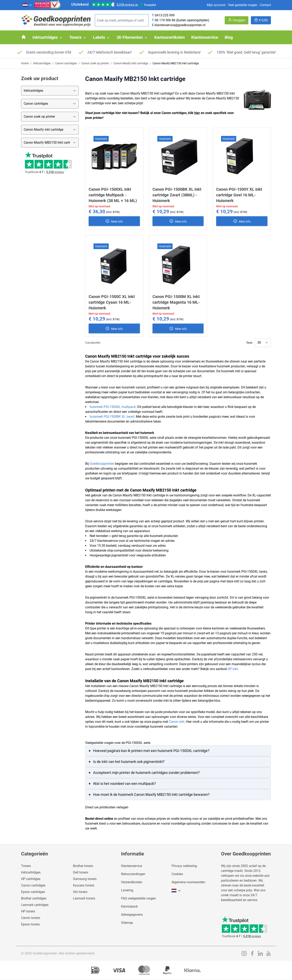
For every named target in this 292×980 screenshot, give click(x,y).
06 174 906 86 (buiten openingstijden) (182, 20)
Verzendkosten (132, 882)
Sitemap (127, 923)
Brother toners (83, 866)
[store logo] (56, 20)
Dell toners (81, 872)
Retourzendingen (133, 874)
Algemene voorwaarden (188, 882)
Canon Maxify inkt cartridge (131, 63)
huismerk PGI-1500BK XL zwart (112, 417)
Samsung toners (85, 879)
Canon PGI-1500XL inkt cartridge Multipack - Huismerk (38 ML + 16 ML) (113, 195)
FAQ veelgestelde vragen (138, 898)
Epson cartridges (33, 892)
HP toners (28, 911)
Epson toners (30, 924)
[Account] (237, 20)
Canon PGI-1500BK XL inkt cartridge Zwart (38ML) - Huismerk (177, 195)
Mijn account (216, 5)
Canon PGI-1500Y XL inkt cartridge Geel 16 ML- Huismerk (239, 195)
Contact (265, 5)
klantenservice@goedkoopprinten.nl (180, 25)
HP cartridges (31, 879)
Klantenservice (132, 866)
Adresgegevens (132, 915)
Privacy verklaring (184, 866)
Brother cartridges (34, 898)
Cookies (177, 874)
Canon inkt (177, 722)
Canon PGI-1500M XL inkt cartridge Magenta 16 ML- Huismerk (176, 302)
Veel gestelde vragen (243, 5)
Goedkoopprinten (102, 464)
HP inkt (233, 669)
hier (197, 113)
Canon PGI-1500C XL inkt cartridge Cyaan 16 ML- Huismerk (112, 302)
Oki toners (80, 892)
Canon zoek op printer (95, 63)
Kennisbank (129, 906)
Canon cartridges (66, 63)
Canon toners (31, 918)
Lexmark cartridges (35, 905)
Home (25, 63)
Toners (26, 866)
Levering (127, 890)
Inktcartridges (42, 63)
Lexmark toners (84, 898)
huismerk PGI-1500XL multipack (113, 407)
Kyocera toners (84, 885)
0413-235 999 (165, 15)
